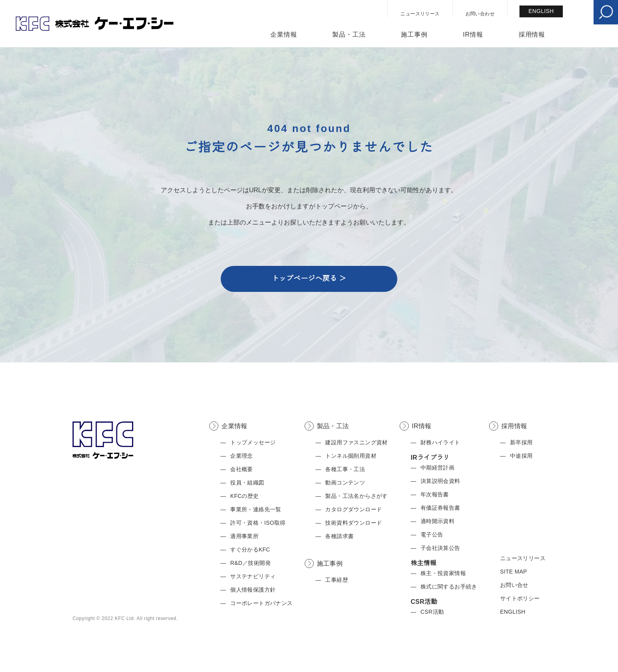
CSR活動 (432, 612)
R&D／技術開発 (250, 563)
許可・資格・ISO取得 (258, 523)
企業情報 (284, 35)
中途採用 (521, 456)
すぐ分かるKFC (250, 549)
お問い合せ (514, 585)
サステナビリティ (253, 576)
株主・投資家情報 (443, 573)
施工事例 (414, 35)
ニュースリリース (420, 14)
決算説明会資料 (440, 481)
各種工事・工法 (345, 469)
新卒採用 (521, 442)
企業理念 (242, 456)
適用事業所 (244, 536)
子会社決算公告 (440, 548)
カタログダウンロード (354, 509)
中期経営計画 (437, 468)
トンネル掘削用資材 (351, 456)
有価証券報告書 (440, 508)
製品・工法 (349, 35)
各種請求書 (339, 536)
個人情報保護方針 (253, 590)
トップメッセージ (253, 442)
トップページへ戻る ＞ (309, 278)
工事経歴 (337, 580)
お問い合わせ (480, 14)
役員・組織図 (247, 483)
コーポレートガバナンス (261, 603)
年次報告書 (435, 494)
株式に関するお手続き (449, 587)
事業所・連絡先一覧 (256, 509)
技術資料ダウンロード (354, 523)
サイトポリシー (520, 598)
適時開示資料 (437, 521)
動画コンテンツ (345, 483)
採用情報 (532, 35)
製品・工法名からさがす (356, 496)
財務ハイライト (440, 442)
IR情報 (473, 35)
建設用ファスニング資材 (356, 442)
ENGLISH (541, 11)
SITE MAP (514, 572)
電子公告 (432, 535)
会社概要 (242, 469)
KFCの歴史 (244, 496)
